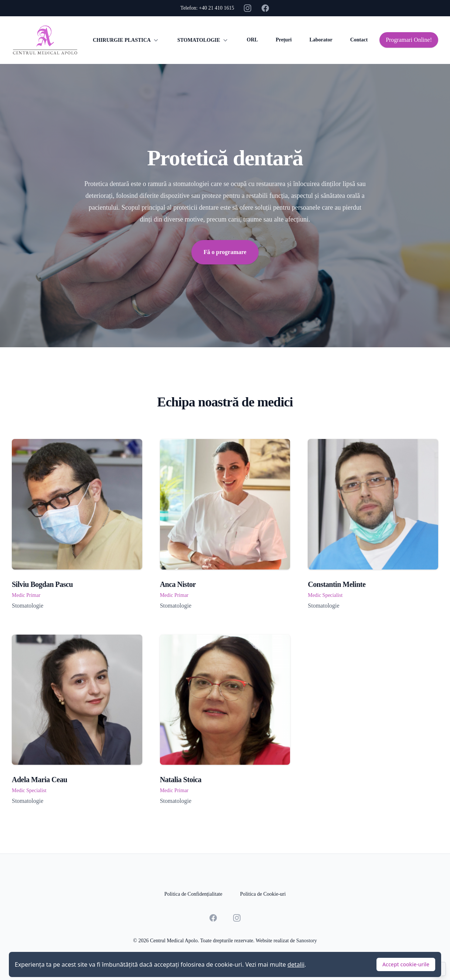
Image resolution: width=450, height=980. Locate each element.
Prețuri (284, 40)
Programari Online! (409, 40)
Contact (359, 40)
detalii (296, 964)
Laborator (321, 40)
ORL (252, 40)
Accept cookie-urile (406, 964)
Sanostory (307, 941)
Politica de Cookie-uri (263, 894)
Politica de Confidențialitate (193, 894)
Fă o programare (225, 252)
